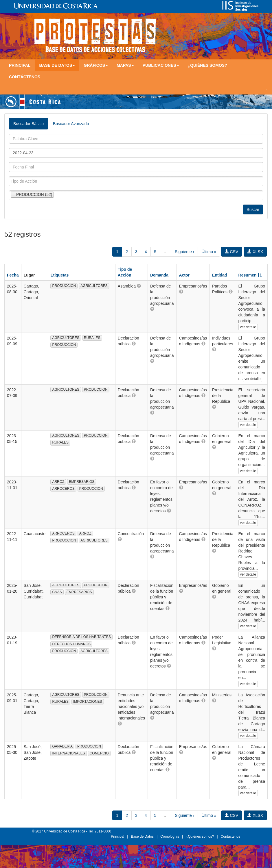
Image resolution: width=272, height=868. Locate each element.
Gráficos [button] (96, 65)
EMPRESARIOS (82, 482)
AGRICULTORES (94, 286)
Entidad (219, 275)
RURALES (92, 338)
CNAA (57, 592)
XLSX (255, 252)
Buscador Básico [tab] (29, 124)
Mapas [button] (125, 65)
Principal (20, 65)
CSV (232, 252)
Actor (184, 275)
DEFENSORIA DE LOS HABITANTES (81, 637)
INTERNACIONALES (68, 753)
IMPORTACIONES (88, 702)
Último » (209, 252)
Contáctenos (25, 77)
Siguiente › (184, 252)
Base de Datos (142, 837)
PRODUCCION (64, 286)
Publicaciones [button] (161, 65)
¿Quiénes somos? (207, 65)
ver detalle (248, 327)
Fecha (13, 275)
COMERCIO (99, 753)
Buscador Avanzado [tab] (71, 124)
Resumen (250, 275)
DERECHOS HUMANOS (71, 644)
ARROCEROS (63, 489)
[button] (139, 286)
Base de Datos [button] (57, 65)
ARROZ (58, 482)
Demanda (159, 275)
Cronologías (170, 837)
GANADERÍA (62, 746)
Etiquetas (59, 275)
